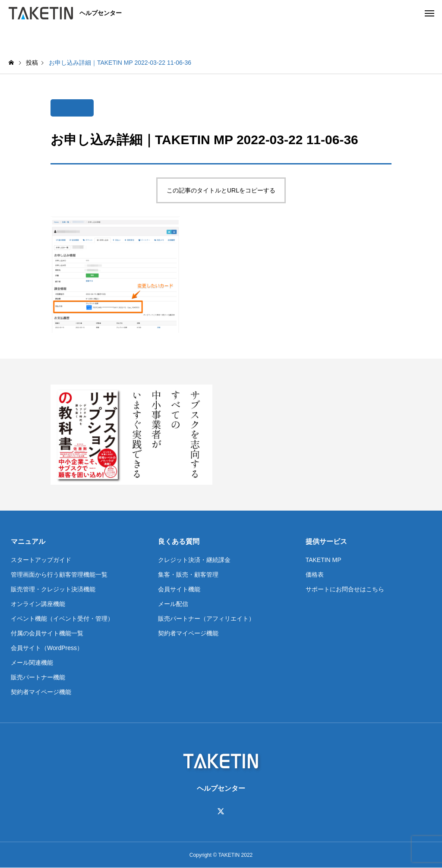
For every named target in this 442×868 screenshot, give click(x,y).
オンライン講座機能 (38, 604)
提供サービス (326, 541)
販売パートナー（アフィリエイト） (206, 619)
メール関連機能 (32, 663)
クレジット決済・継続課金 (194, 560)
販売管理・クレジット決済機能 (53, 589)
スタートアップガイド (41, 560)
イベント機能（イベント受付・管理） (62, 619)
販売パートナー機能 (38, 677)
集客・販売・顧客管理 (188, 574)
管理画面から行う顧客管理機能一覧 (59, 574)
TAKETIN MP (324, 560)
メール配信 (173, 604)
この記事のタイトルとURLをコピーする (221, 190)
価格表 (315, 574)
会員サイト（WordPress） (47, 648)
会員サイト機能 (179, 589)
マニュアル (28, 541)
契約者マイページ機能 (41, 692)
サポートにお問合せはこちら (345, 589)
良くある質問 (179, 541)
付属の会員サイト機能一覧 (47, 633)
